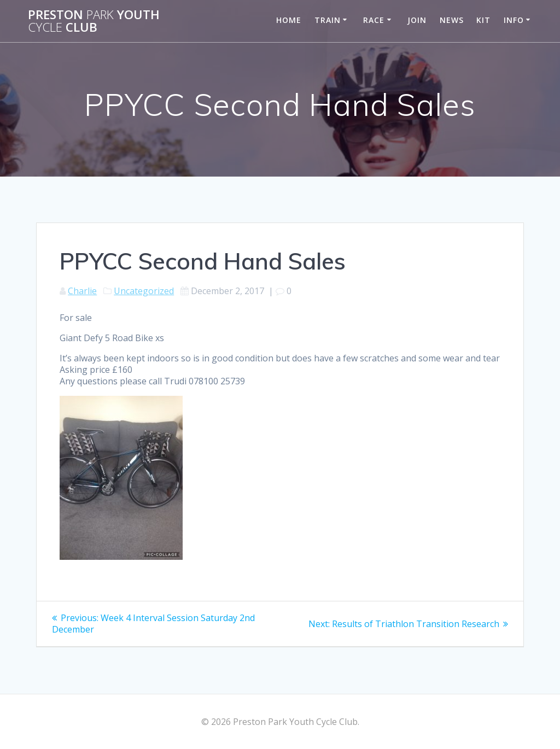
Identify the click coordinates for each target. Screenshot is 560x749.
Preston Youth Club (94, 21)
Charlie (82, 291)
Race (374, 20)
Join (417, 20)
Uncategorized (144, 291)
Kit (483, 20)
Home (289, 20)
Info (514, 20)
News (452, 20)
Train (328, 20)
